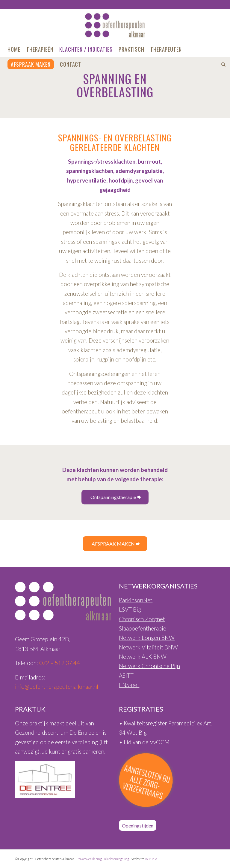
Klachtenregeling (117, 859)
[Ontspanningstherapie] (115, 497)
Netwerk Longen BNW (147, 638)
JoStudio (151, 859)
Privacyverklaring (89, 859)
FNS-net (129, 685)
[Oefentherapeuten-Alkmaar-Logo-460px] (115, 25)
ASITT (126, 675)
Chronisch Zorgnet (142, 619)
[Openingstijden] (138, 825)
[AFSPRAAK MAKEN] (115, 544)
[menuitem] (14, 49)
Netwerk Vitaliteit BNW (148, 647)
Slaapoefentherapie (143, 628)
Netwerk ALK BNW (143, 656)
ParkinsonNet (136, 600)
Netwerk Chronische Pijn (149, 666)
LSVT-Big (130, 609)
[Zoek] (222, 64)
